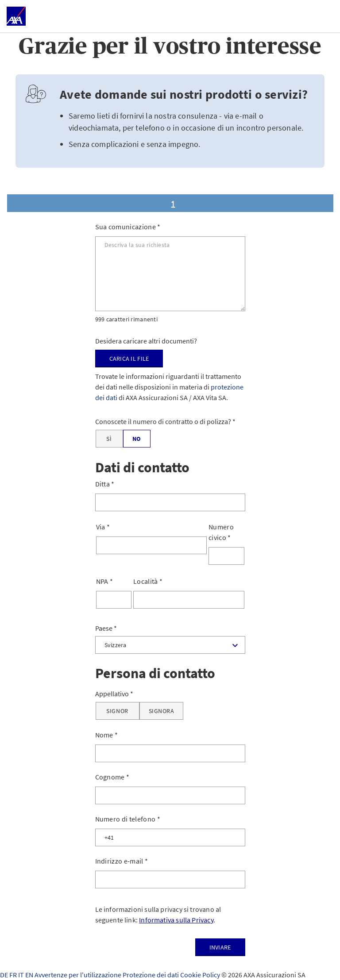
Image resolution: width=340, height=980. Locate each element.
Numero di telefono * (128, 819)
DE (5, 975)
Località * (148, 581)
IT (22, 975)
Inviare (220, 947)
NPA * (105, 581)
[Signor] (118, 711)
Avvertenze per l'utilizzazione (79, 975)
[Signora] (162, 711)
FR (14, 975)
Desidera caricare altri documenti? (146, 341)
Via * (103, 527)
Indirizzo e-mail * (122, 861)
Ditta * (105, 484)
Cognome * (112, 777)
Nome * (107, 735)
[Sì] (109, 439)
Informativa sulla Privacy (176, 920)
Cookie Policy (201, 975)
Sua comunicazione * (128, 227)
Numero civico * (221, 532)
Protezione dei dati (151, 975)
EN (30, 975)
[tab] (170, 203)
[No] (137, 439)
